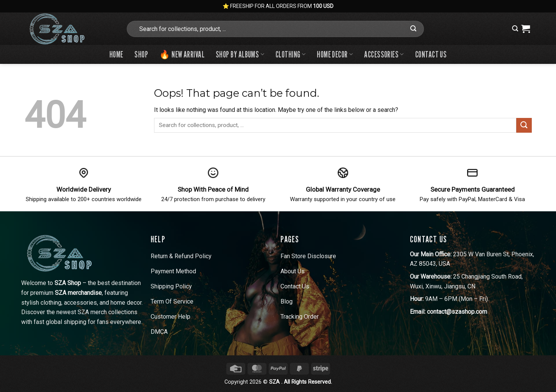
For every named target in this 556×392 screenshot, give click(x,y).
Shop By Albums (240, 54)
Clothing (290, 54)
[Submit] (413, 29)
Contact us (431, 54)
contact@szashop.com (457, 312)
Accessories (384, 54)
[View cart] (526, 29)
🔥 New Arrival (182, 54)
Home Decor (335, 54)
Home (116, 54)
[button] (515, 29)
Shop (141, 54)
